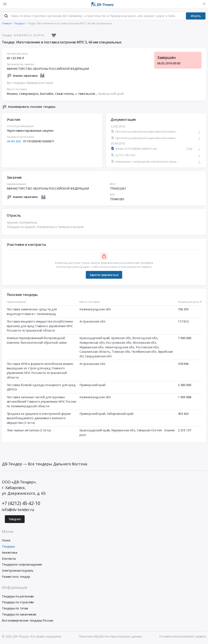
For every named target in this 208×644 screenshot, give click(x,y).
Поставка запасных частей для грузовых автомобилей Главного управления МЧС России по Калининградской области (41, 402)
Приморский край (111, 94)
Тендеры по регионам (18, 597)
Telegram (15, 520)
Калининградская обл (95, 310)
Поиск (6, 541)
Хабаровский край (120, 414)
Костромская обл (119, 343)
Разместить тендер (16, 577)
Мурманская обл (91, 348)
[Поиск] (6, 17)
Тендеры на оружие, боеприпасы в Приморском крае (45, 227)
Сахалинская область (95, 352)
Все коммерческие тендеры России (28, 621)
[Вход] (204, 4)
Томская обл (121, 352)
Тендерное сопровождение (22, 565)
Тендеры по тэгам (15, 609)
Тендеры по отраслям (18, 603)
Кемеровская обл (92, 343)
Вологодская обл (145, 338)
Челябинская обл (144, 352)
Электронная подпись (18, 571)
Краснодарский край (95, 338)
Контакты (9, 559)
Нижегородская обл (120, 348)
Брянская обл (121, 338)
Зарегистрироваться (104, 275)
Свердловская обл (98, 357)
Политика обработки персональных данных (111, 637)
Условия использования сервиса (183, 637)
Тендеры (8, 547)
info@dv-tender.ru (18, 510)
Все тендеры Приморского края (30, 83)
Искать (196, 16)
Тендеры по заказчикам (19, 615)
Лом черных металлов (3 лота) (29, 431)
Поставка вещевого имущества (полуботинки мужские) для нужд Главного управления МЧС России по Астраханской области (40, 326)
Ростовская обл (147, 348)
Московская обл (144, 343)
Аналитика (10, 553)
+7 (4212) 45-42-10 (21, 504)
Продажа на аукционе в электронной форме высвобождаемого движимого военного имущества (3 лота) (39, 419)
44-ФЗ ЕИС (14, 142)
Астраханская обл (92, 322)
